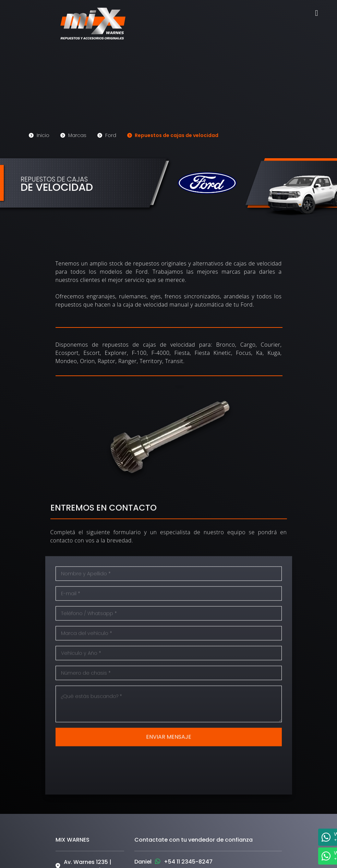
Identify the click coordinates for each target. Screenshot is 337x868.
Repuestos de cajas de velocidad (173, 134)
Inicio (39, 134)
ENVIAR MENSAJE (169, 754)
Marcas (73, 134)
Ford (107, 134)
